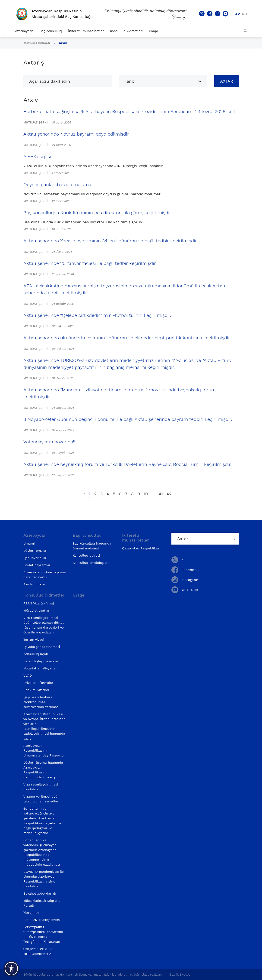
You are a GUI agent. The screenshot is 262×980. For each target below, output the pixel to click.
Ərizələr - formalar (38, 683)
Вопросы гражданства (42, 920)
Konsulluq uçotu (36, 654)
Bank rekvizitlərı (36, 690)
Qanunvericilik (35, 558)
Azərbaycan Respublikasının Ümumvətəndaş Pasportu (44, 750)
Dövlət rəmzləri (35, 551)
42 (169, 494)
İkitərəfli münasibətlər (86, 31)
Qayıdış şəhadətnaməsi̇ (42, 647)
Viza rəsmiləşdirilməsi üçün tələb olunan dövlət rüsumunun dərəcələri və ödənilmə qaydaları (44, 625)
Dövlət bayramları (37, 565)
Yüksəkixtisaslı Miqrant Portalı (42, 903)
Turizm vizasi (34, 639)
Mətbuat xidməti (37, 43)
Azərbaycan (24, 31)
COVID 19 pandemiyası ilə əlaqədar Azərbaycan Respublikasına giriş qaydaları (44, 879)
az (238, 14)
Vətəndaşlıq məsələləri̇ (41, 661)
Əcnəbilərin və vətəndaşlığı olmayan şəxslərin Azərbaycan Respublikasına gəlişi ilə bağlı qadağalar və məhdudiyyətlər (42, 821)
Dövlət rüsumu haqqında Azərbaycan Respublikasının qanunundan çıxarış (43, 770)
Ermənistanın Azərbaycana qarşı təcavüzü (45, 575)
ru (244, 14)
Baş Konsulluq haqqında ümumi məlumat (92, 546)
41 (161, 494)
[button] (11, 969)
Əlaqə (153, 31)
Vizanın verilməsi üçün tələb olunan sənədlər (41, 799)
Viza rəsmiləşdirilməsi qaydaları (41, 787)
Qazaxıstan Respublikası (141, 548)
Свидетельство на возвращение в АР (38, 951)
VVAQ (28, 675)
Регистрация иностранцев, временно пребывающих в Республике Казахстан (43, 934)
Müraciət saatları (37, 610)
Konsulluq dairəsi (86, 555)
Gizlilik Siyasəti (180, 975)
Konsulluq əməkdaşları (91, 563)
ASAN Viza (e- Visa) (39, 603)
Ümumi (29, 543)
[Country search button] (234, 539)
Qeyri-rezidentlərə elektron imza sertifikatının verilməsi (41, 702)
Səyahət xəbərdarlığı (40, 893)
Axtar (227, 81)
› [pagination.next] (176, 494)
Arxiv (63, 43)
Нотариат (31, 913)
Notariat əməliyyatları (41, 668)
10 (146, 494)
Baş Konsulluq (51, 31)
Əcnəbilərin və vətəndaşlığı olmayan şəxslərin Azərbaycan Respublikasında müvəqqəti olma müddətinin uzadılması (42, 852)
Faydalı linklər (35, 584)
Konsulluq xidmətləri (126, 31)
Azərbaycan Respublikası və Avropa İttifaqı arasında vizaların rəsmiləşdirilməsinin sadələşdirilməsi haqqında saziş (44, 726)
